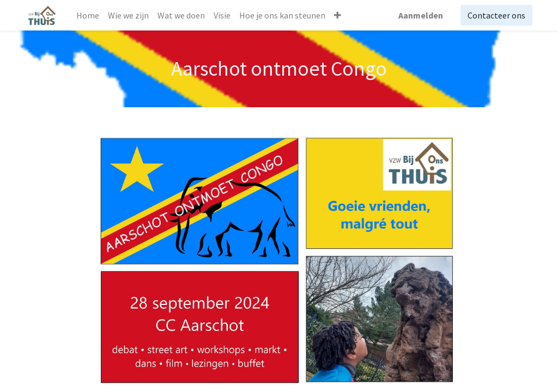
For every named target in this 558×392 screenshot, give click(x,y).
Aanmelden (421, 15)
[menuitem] (88, 15)
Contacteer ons (496, 15)
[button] (338, 15)
